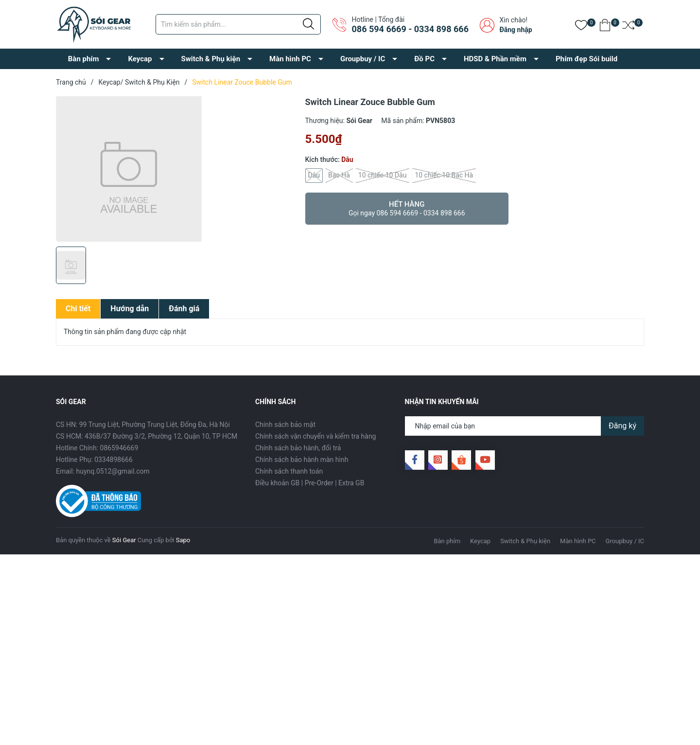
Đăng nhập (516, 30)
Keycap (140, 59)
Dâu (314, 176)
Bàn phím (84, 59)
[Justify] (308, 24)
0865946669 (119, 448)
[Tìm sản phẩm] (238, 24)
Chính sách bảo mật (285, 425)
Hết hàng (407, 209)
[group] (176, 169)
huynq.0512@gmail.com (113, 471)
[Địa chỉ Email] (525, 426)
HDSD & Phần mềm (495, 59)
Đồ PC (424, 59)
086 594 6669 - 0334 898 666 (410, 29)
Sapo (183, 540)
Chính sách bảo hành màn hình (302, 460)
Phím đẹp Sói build (586, 59)
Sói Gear (124, 540)
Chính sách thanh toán (289, 471)
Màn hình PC (290, 59)
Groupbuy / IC (363, 59)
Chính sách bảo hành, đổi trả (298, 448)
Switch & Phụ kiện (211, 59)
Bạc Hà (339, 176)
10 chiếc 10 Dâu (383, 176)
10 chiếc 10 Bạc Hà (444, 176)
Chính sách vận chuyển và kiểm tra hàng (315, 436)
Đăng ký (622, 426)
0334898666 (114, 460)
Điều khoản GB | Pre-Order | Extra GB (310, 483)
